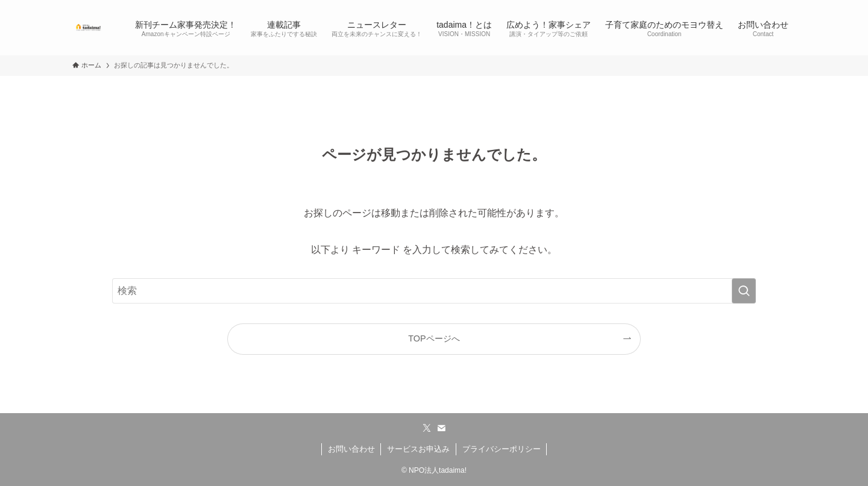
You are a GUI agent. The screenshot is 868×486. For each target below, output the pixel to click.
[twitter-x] (427, 428)
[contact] (441, 428)
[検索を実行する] (744, 291)
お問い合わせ (351, 449)
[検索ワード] (434, 291)
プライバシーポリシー (502, 449)
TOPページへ (434, 338)
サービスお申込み (418, 449)
